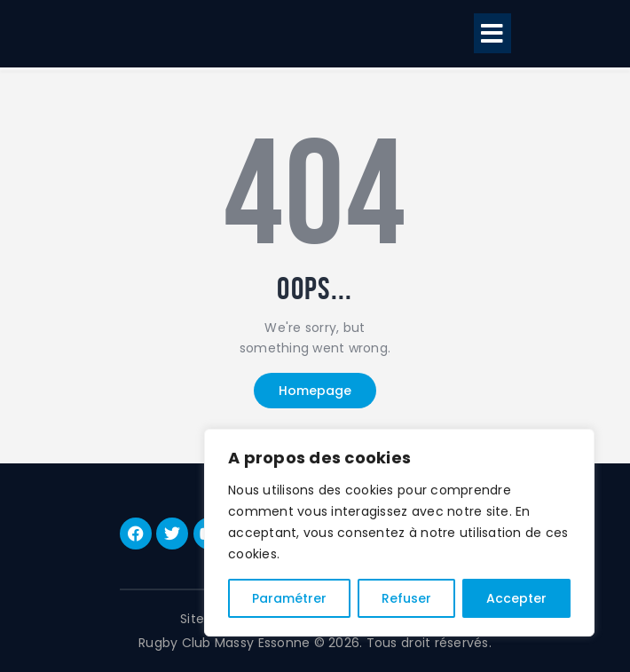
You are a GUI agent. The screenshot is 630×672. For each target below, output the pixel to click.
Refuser (406, 598)
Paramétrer (289, 598)
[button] (492, 33)
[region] (399, 533)
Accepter (516, 598)
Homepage (315, 391)
